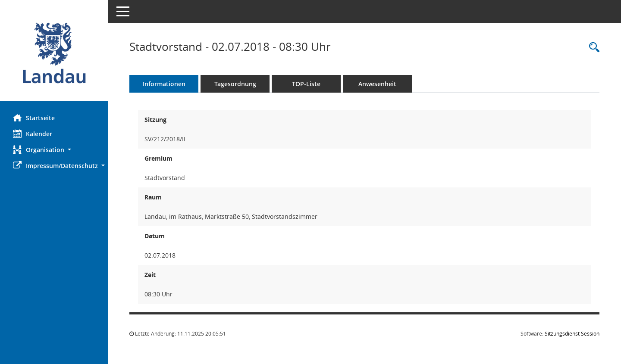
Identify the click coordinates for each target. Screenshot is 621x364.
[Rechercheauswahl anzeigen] (592, 48)
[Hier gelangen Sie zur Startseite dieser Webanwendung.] (54, 54)
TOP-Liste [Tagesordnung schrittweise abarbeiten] (306, 84)
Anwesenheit (377, 84)
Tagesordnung (235, 84)
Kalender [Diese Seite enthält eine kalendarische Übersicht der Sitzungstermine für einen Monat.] (33, 134)
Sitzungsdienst (572, 334)
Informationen (164, 84)
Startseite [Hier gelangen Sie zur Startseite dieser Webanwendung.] (34, 118)
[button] (54, 150)
